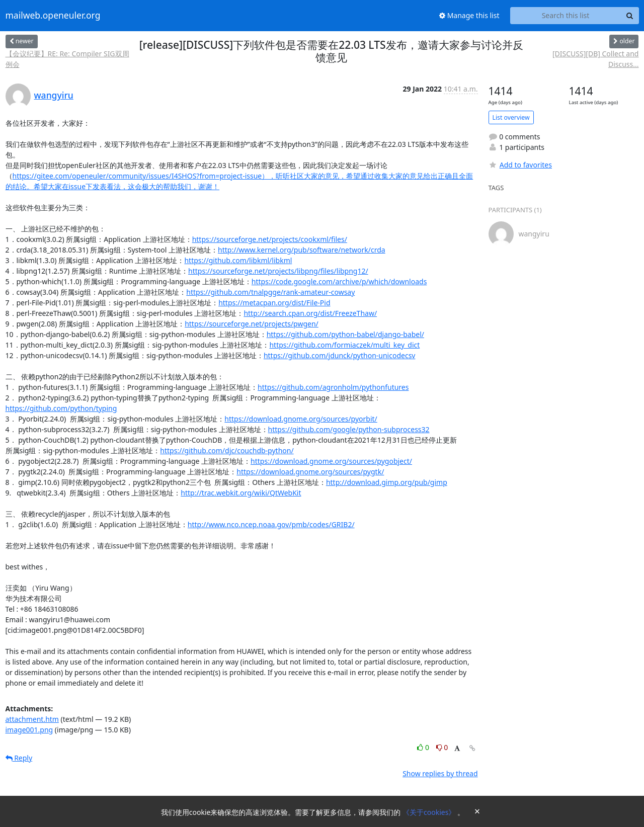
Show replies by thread (440, 773)
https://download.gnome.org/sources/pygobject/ (331, 461)
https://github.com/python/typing (61, 408)
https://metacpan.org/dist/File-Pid (274, 303)
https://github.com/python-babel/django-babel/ (345, 334)
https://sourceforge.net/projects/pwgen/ (252, 324)
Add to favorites (520, 165)
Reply (19, 758)
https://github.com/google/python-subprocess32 (349, 429)
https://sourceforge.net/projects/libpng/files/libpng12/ (278, 271)
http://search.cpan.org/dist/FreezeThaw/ (310, 313)
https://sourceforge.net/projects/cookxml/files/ (270, 239)
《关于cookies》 (430, 812)
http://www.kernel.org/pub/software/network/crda (302, 250)
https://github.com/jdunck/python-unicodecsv (340, 355)
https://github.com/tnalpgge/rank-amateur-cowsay (270, 292)
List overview (511, 117)
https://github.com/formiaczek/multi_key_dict (344, 345)
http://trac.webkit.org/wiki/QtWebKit (241, 493)
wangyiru (54, 95)
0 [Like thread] (424, 747)
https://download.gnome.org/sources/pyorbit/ (301, 419)
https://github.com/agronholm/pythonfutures (333, 387)
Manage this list (469, 15)
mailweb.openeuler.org (53, 16)
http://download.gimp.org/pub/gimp (387, 482)
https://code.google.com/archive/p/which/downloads (339, 281)
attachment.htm (32, 719)
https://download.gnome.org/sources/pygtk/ (310, 472)
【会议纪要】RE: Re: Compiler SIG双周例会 (67, 59)
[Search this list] (566, 16)
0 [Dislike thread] (442, 747)
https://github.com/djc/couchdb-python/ (227, 450)
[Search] (630, 16)
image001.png (29, 730)
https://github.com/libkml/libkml (238, 260)
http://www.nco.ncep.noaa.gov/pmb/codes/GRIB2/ (271, 524)
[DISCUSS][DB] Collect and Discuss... (595, 59)
